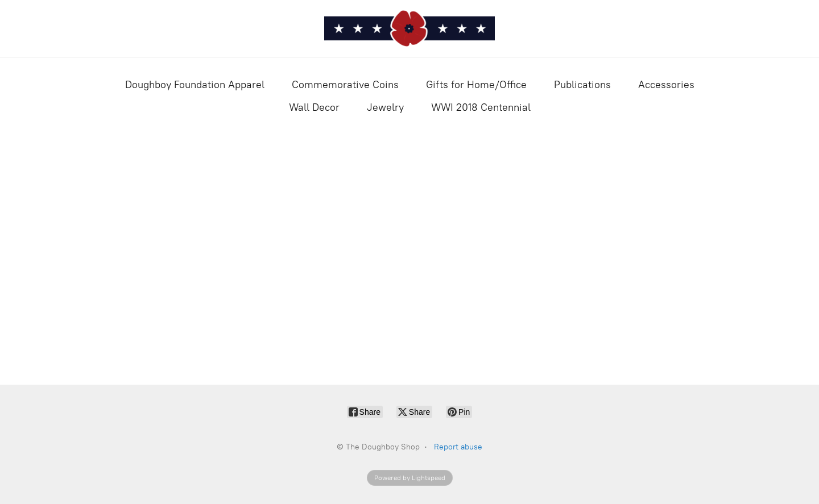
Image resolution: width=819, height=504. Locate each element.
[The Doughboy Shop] (409, 28)
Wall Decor (314, 107)
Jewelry (385, 107)
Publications (582, 85)
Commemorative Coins (345, 85)
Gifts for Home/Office (476, 85)
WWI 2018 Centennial (481, 107)
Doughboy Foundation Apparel (195, 85)
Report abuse (458, 447)
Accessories (666, 85)
